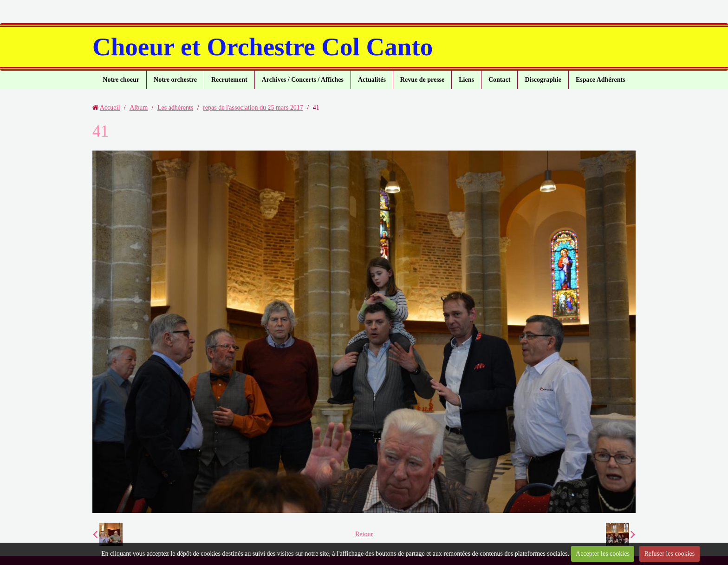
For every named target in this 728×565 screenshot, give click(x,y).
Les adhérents (175, 108)
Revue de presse (422, 80)
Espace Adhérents (601, 80)
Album (139, 108)
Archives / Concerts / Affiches (303, 80)
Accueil (110, 108)
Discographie (543, 80)
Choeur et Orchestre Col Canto (263, 47)
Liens (466, 80)
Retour (364, 534)
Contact (499, 80)
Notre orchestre (175, 80)
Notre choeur (121, 80)
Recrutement (229, 80)
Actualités (372, 80)
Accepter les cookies (603, 554)
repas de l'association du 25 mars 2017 (253, 108)
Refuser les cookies (669, 554)
